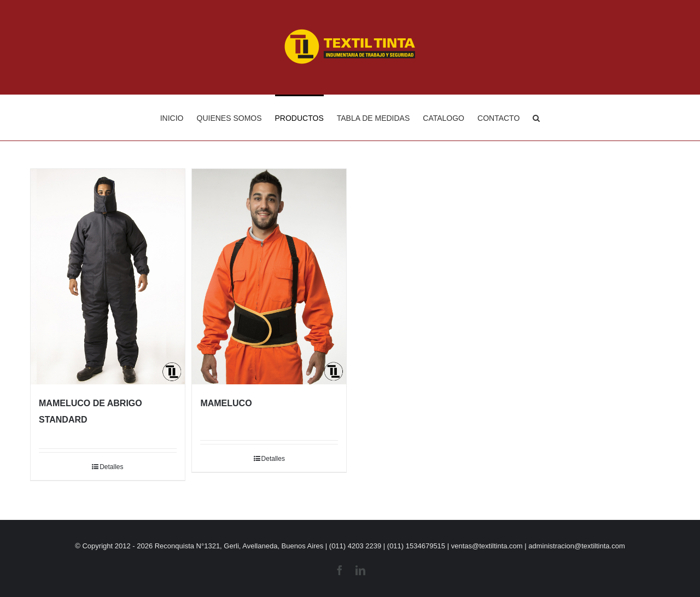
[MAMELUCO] (269, 277)
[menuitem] (179, 118)
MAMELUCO (226, 403)
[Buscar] (536, 118)
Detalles (111, 467)
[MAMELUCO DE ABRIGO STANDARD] (108, 277)
